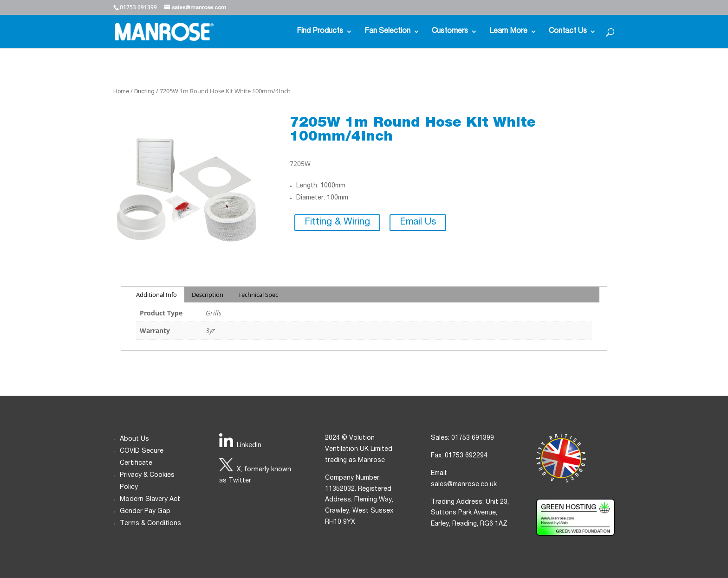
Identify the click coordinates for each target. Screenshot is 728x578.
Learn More (508, 32)
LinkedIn (249, 446)
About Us (134, 439)
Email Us (418, 223)
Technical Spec (258, 295)
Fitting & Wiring (337, 223)
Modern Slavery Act (150, 500)
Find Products (320, 32)
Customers (450, 32)
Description (208, 295)
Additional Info (156, 295)
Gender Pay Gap (145, 512)
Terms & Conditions (150, 524)
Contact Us (568, 32)
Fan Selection (387, 32)
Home (121, 92)
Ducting (144, 92)
